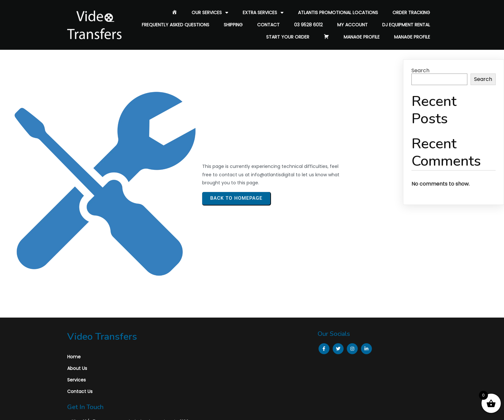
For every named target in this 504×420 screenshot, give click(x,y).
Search (420, 70)
